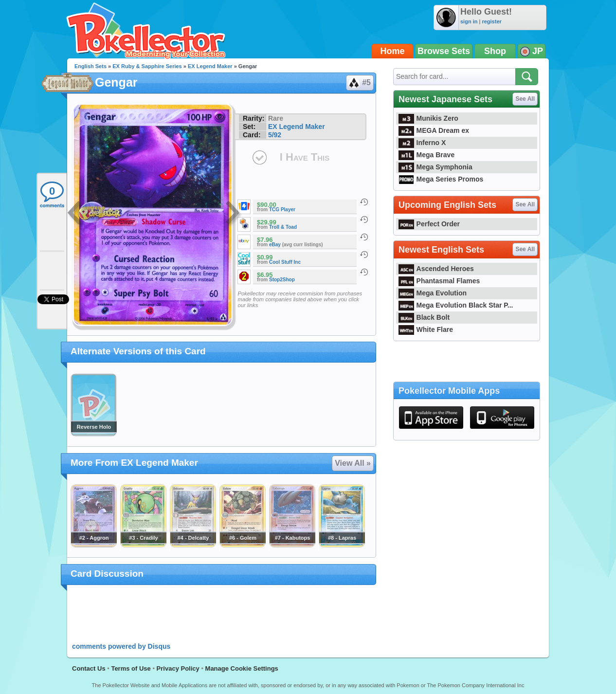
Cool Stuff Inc (285, 262)
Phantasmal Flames (439, 281)
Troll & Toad (283, 227)
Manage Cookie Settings (242, 668)
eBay (275, 245)
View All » (353, 463)
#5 (359, 83)
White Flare (426, 329)
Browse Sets (444, 51)
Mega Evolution (433, 293)
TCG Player (282, 210)
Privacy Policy (178, 668)
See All (525, 99)
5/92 (275, 135)
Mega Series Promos (441, 179)
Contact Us (89, 668)
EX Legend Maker (210, 66)
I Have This (305, 157)
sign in (469, 21)
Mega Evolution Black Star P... (456, 305)
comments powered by (121, 646)
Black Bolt (424, 317)
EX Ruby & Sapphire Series (147, 66)
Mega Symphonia (435, 167)
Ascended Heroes (436, 269)
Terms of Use (131, 668)
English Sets (91, 66)
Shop (495, 51)
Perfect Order (429, 224)
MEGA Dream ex (434, 130)
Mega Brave (426, 155)
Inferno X (422, 143)
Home (393, 51)
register (491, 21)
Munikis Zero (428, 118)
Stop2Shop (282, 280)
